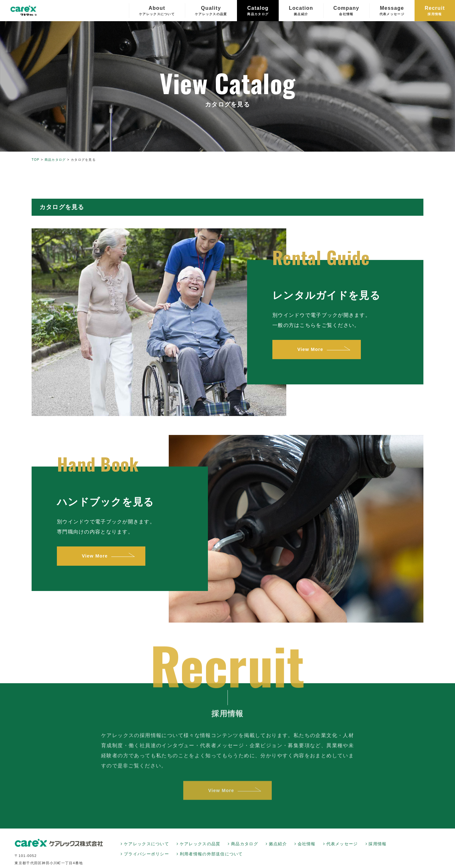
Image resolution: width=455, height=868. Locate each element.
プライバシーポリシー (146, 854)
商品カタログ (245, 844)
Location (301, 11)
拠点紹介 (278, 844)
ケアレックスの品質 (200, 844)
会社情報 (307, 844)
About (157, 11)
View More (309, 349)
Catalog (258, 11)
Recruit (435, 11)
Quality (211, 11)
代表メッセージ (342, 844)
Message (392, 11)
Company (346, 11)
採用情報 (377, 844)
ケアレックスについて (146, 844)
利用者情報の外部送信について (211, 854)
